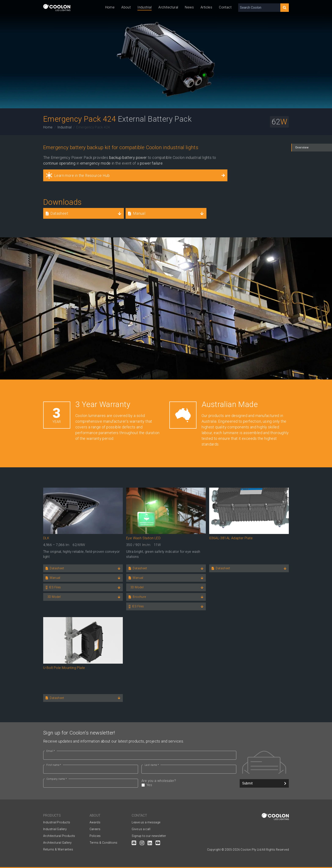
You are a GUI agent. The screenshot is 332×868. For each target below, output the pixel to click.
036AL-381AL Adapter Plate (231, 538)
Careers (95, 829)
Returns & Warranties (58, 849)
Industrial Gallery (55, 829)
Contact (225, 7)
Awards (95, 822)
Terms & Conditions (104, 843)
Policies (95, 836)
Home (110, 7)
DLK (46, 538)
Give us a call (141, 829)
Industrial (145, 7)
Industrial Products (57, 822)
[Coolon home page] (57, 8)
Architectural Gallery (57, 843)
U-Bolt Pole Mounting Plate (64, 668)
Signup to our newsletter (149, 836)
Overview (302, 147)
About (126, 7)
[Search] (285, 8)
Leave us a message (146, 822)
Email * (51, 751)
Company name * (57, 779)
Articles (206, 7)
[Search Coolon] (259, 8)
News (189, 7)
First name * (54, 765)
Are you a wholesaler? (189, 783)
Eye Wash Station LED (143, 538)
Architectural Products (59, 836)
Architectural (168, 7)
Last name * (152, 765)
